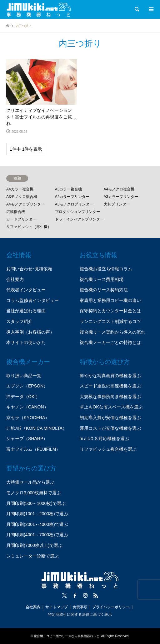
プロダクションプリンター (77, 212)
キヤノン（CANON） (27, 407)
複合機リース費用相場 (102, 279)
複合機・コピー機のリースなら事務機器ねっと (67, 636)
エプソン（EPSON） (27, 386)
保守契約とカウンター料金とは (110, 311)
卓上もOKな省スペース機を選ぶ (111, 407)
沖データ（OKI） (23, 397)
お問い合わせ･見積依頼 (29, 269)
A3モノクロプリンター (74, 204)
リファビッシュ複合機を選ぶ (108, 449)
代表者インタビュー (26, 290)
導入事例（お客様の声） (30, 332)
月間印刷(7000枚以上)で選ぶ (34, 545)
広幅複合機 (16, 212)
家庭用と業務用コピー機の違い (110, 300)
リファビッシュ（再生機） (29, 227)
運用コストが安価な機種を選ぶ (110, 428)
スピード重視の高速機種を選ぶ (110, 386)
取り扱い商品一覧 (24, 376)
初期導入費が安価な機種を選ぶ (110, 418)
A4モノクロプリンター (25, 204)
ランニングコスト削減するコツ (110, 321)
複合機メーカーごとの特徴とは (110, 342)
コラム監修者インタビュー (32, 300)
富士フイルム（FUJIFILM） (33, 449)
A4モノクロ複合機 (119, 189)
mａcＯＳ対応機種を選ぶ (105, 439)
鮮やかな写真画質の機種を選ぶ (110, 376)
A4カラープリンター (72, 197)
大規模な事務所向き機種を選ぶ (110, 397)
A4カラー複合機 (20, 189)
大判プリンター (117, 204)
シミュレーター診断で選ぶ (32, 556)
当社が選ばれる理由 (26, 311)
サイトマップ (57, 607)
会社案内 (15, 279)
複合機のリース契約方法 (104, 290)
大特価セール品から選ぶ (30, 482)
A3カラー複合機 (69, 189)
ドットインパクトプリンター (79, 219)
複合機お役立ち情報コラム (106, 269)
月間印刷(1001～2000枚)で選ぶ (37, 514)
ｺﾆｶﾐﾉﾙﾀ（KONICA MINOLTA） (37, 428)
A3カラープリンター (121, 197)
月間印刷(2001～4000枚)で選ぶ (37, 524)
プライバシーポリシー (111, 607)
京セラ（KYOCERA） (28, 418)
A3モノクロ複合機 (22, 197)
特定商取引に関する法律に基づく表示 (80, 615)
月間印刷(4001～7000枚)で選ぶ (37, 535)
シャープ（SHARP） (27, 439)
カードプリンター (21, 219)
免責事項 (80, 607)
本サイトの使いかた (26, 342)
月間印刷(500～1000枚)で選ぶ (36, 503)
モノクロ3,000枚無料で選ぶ (34, 493)
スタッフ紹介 (19, 321)
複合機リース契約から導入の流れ (112, 332)
